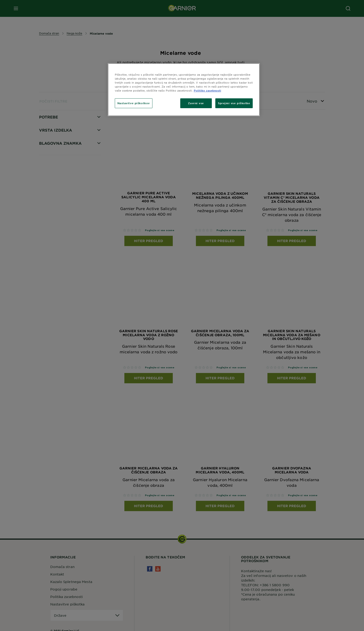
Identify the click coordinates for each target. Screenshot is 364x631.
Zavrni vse (196, 103)
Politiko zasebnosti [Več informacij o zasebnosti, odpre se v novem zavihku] (207, 90)
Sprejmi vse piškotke (234, 103)
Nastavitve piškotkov (134, 103)
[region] (184, 90)
